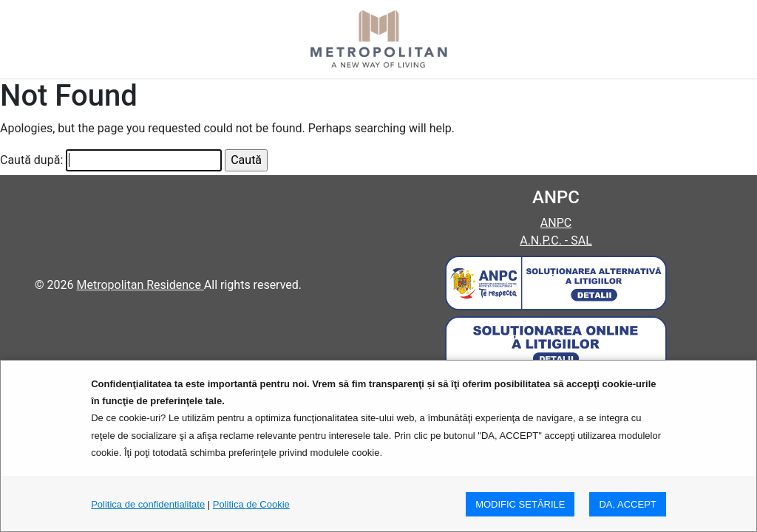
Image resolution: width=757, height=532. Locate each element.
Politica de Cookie (251, 504)
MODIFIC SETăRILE (520, 504)
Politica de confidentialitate (148, 504)
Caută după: (31, 160)
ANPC (556, 223)
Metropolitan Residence (140, 285)
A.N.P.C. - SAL (556, 241)
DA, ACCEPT (627, 504)
